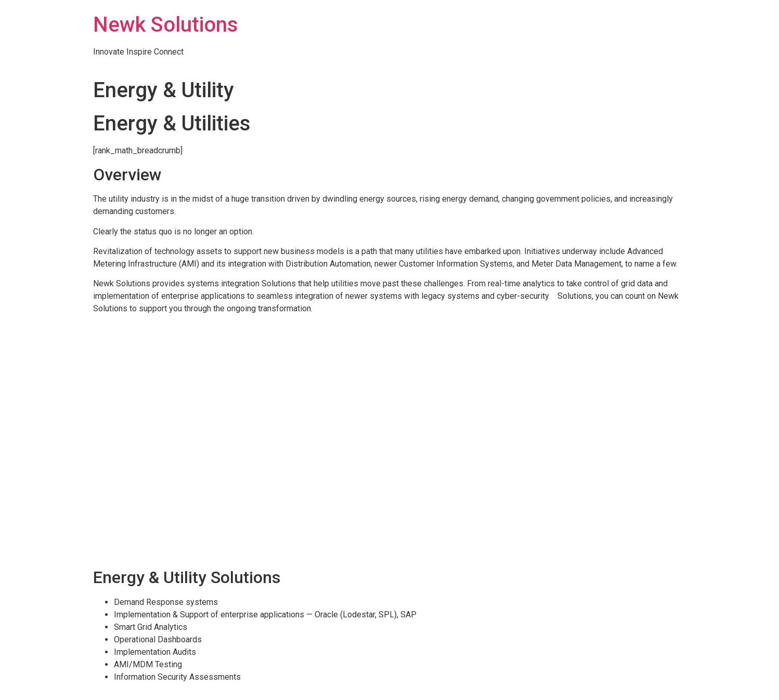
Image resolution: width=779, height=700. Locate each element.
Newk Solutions (166, 25)
